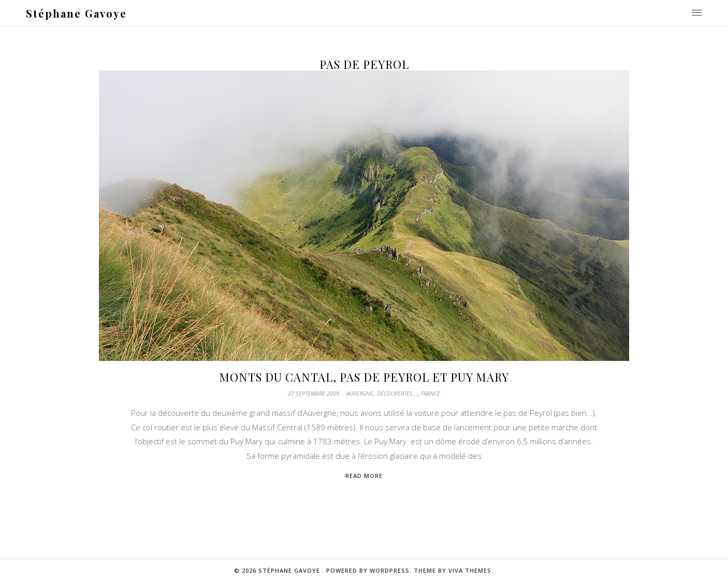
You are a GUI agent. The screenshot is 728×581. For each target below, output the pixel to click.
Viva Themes (470, 570)
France (431, 393)
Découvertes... (397, 393)
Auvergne (360, 393)
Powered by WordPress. (370, 570)
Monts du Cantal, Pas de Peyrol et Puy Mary (364, 377)
